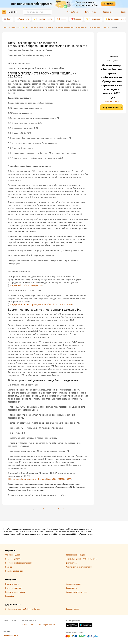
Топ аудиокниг (95, 19)
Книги (9, 19)
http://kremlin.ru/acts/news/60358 (25, 286)
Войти (123, 12)
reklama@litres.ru (11, 636)
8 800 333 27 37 (29, 625)
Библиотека (90, 12)
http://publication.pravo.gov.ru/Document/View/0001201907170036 (40, 305)
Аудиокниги (24, 19)
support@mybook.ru (46, 625)
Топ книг (77, 19)
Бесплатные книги (44, 19)
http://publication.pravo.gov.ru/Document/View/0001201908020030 (40, 479)
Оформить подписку (112, 107)
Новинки (63, 19)
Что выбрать (73, 12)
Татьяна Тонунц (112, 102)
